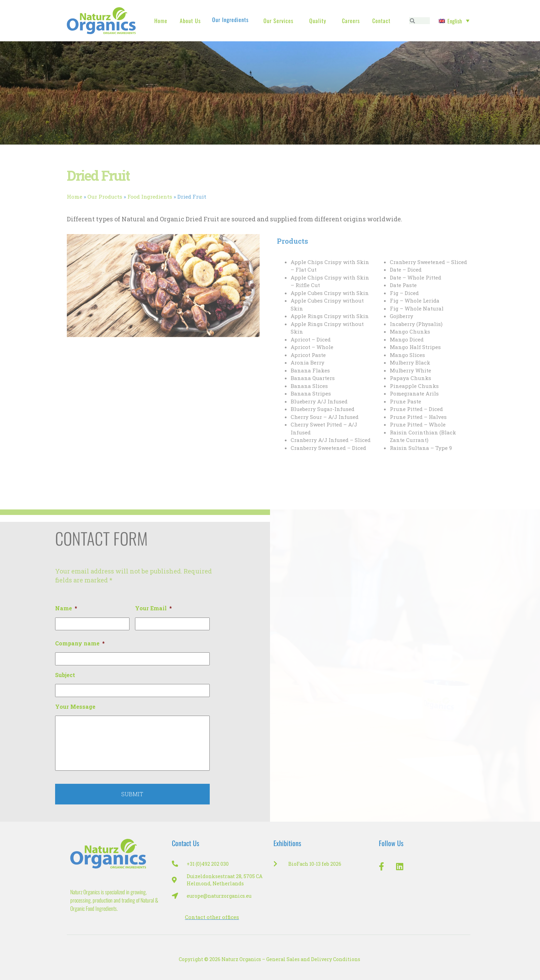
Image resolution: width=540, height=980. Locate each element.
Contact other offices (212, 917)
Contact (381, 21)
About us (190, 21)
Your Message (75, 707)
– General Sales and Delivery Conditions (311, 959)
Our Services (278, 21)
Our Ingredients (230, 20)
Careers (351, 21)
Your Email (153, 608)
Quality (318, 21)
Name (66, 608)
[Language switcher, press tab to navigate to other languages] (454, 21)
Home (161, 21)
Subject (65, 675)
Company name (80, 643)
